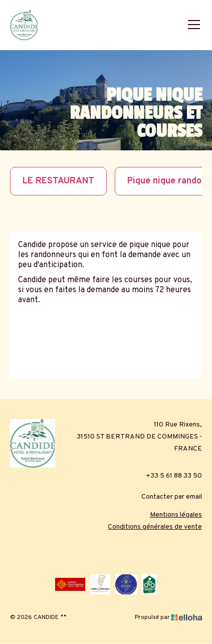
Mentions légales (176, 515)
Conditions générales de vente (155, 527)
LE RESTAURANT (58, 181)
